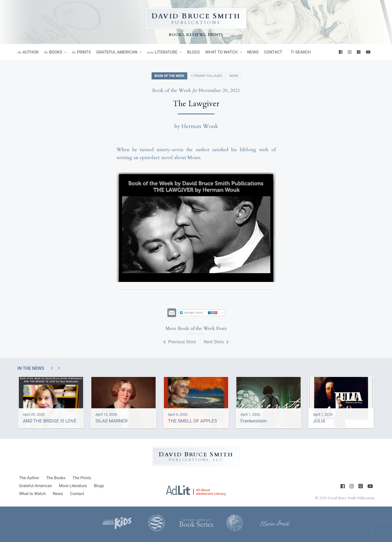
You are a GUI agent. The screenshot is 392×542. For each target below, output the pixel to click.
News (253, 52)
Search (301, 52)
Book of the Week (170, 76)
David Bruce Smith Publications (351, 498)
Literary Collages (207, 76)
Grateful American (117, 52)
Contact (273, 52)
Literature (162, 52)
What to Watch (221, 52)
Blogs (193, 52)
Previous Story (180, 342)
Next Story (216, 342)
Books (53, 52)
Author (28, 52)
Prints (81, 52)
